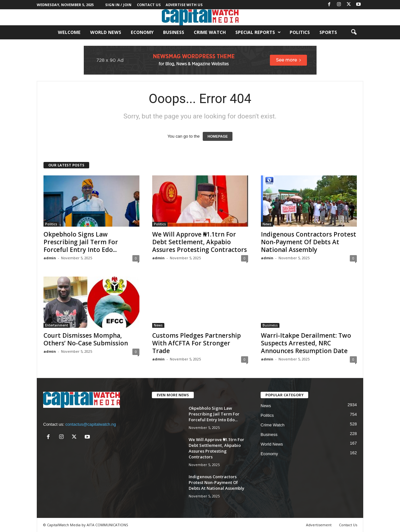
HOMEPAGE (218, 136)
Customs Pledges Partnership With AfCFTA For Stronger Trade (196, 343)
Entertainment (57, 325)
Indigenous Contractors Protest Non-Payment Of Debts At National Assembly (309, 242)
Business (174, 32)
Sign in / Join (118, 5)
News (267, 224)
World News (106, 32)
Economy (142, 32)
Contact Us (149, 5)
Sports (328, 32)
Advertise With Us (184, 5)
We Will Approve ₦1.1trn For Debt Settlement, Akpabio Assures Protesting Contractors (200, 242)
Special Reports (258, 32)
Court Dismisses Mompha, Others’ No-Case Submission (86, 339)
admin (50, 258)
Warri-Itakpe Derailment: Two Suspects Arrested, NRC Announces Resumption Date (306, 343)
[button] (354, 32)
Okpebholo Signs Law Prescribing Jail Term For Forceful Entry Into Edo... (81, 242)
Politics (300, 32)
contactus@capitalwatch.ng (90, 424)
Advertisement (319, 525)
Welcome (69, 32)
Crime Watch (210, 32)
